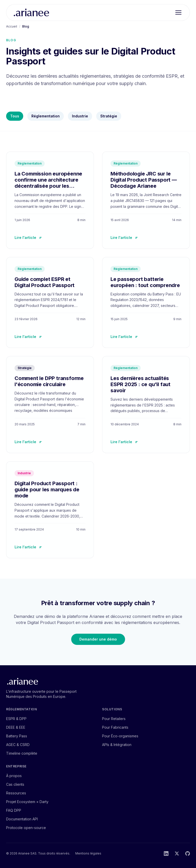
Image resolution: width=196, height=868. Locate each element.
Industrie (80, 116)
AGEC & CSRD (18, 745)
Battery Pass (17, 736)
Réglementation (46, 116)
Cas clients (15, 784)
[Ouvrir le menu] (178, 12)
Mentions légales (88, 853)
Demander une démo (98, 639)
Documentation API (22, 819)
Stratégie (109, 116)
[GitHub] (188, 853)
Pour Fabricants (115, 727)
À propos (14, 776)
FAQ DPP (14, 810)
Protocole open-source (26, 828)
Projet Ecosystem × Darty (27, 802)
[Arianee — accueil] (31, 12)
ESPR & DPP (16, 719)
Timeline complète (22, 753)
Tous (15, 116)
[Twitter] (177, 853)
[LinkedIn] (166, 853)
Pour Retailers (114, 719)
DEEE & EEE (16, 727)
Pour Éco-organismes (120, 736)
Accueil (12, 26)
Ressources (16, 793)
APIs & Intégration (117, 745)
